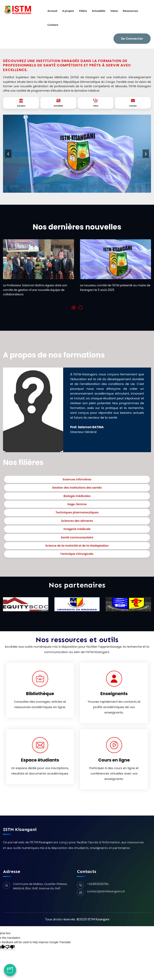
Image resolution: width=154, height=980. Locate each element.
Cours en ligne (114, 760)
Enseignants (114, 694)
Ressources (131, 11)
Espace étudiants (40, 760)
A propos (68, 11)
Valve (114, 11)
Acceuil (52, 11)
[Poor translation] (10, 947)
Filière (83, 11)
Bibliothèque (40, 694)
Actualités (99, 11)
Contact (53, 25)
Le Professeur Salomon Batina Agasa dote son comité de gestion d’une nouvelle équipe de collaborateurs (35, 290)
